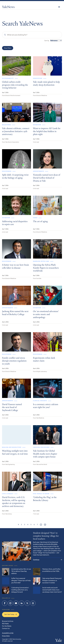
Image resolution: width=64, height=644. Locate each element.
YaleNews (8, 7)
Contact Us (6, 628)
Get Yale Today (11, 614)
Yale (59, 641)
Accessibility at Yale (8, 633)
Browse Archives (8, 621)
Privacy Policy (6, 636)
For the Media (7, 626)
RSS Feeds (5, 624)
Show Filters (8, 48)
